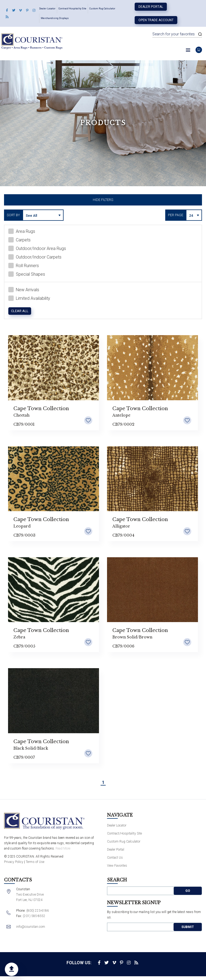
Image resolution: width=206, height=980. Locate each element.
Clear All (20, 312)
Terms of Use (35, 863)
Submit (188, 928)
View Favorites (117, 867)
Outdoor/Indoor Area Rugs (37, 249)
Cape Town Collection (41, 409)
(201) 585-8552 (34, 917)
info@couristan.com (31, 928)
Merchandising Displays (55, 18)
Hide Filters (103, 200)
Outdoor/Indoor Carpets (35, 258)
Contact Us (115, 859)
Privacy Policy (14, 863)
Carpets (19, 241)
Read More (63, 849)
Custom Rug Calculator (102, 9)
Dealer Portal (151, 7)
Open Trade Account (156, 20)
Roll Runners (24, 267)
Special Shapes (27, 275)
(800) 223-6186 (38, 912)
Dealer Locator (47, 9)
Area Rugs (22, 232)
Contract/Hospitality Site (72, 9)
